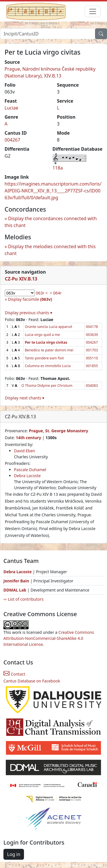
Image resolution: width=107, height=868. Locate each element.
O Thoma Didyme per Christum (47, 386)
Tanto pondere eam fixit (44, 358)
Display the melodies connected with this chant (50, 250)
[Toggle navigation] (93, 11)
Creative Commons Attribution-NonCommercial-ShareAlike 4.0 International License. (49, 638)
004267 (12, 140)
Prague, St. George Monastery (58, 431)
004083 (92, 386)
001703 (92, 350)
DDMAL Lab (15, 590)
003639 (92, 335)
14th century (28, 438)
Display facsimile (30, 299)
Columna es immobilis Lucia (48, 366)
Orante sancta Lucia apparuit (49, 327)
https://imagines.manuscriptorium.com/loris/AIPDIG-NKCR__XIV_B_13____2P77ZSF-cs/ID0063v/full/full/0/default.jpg (53, 191)
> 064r (55, 293)
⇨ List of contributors (23, 599)
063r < (42, 293)
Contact (14, 674)
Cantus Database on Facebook (32, 681)
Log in (14, 854)
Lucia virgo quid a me (42, 335)
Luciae (11, 108)
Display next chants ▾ (25, 398)
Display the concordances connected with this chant (51, 222)
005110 (92, 358)
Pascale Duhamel (30, 470)
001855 (92, 366)
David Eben (25, 451)
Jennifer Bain (17, 581)
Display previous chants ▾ (29, 313)
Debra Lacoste (27, 476)
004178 (92, 327)
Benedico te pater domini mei (49, 350)
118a (58, 168)
